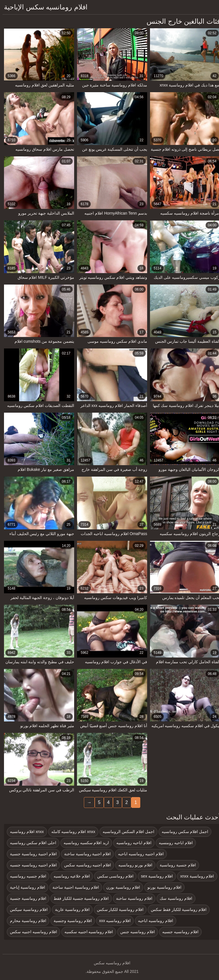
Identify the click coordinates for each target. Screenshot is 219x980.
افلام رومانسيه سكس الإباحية (43, 7)
